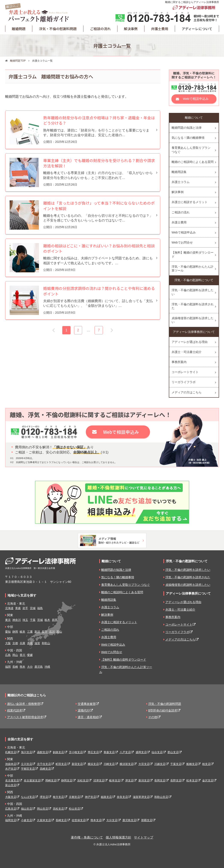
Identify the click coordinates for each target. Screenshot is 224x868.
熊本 (22, 667)
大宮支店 (144, 764)
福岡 (8, 667)
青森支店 (109, 752)
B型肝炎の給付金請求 (163, 710)
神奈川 (17, 620)
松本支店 (192, 780)
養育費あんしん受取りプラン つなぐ (191, 150)
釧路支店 (58, 752)
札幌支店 (11, 752)
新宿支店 (77, 764)
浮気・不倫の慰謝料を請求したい (193, 292)
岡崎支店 (51, 780)
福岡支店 (11, 820)
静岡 (15, 632)
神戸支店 (90, 797)
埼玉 (25, 620)
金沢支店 (208, 780)
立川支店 (27, 764)
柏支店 (206, 764)
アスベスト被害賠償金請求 (25, 717)
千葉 (33, 620)
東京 (8, 620)
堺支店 (44, 797)
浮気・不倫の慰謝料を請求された (193, 306)
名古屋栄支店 (32, 780)
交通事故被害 (87, 704)
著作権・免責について (87, 837)
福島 (40, 608)
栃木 (47, 620)
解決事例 (131, 29)
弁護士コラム (181, 182)
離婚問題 (19, 29)
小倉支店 (27, 820)
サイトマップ (144, 837)
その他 (153, 717)
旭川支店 (27, 752)
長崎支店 (61, 820)
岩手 (25, 608)
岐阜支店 (115, 780)
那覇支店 (147, 820)
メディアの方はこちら (187, 392)
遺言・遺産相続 (88, 717)
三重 (30, 632)
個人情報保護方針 (119, 837)
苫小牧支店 (76, 752)
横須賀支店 (127, 764)
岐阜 (22, 632)
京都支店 (74, 797)
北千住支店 (44, 764)
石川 (52, 632)
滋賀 (37, 643)
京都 (15, 643)
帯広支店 (93, 752)
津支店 (129, 780)
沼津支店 (99, 780)
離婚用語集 (179, 172)
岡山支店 (43, 809)
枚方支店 (58, 797)
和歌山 (46, 643)
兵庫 (22, 643)
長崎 (15, 667)
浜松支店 (83, 780)
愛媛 (30, 655)
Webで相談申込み (196, 99)
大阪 (8, 643)
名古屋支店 (12, 780)
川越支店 (160, 764)
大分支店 (112, 820)
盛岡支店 (141, 752)
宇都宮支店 (28, 769)
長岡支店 (160, 780)
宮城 (33, 608)
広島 (8, 655)
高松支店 (58, 809)
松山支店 (74, 809)
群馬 (55, 620)
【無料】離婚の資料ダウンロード (193, 254)
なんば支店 (28, 797)
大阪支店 (11, 797)
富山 (59, 632)
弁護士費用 (160, 29)
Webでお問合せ (182, 242)
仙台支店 (157, 752)
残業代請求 (15, 710)
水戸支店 (11, 769)
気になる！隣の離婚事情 (188, 138)
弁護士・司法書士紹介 (187, 352)
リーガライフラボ (184, 382)
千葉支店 (176, 764)
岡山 (15, 655)
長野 (45, 632)
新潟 (37, 632)
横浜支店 (93, 764)
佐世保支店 (79, 820)
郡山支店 (173, 752)
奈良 (30, 643)
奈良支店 (122, 797)
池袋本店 (11, 764)
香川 (22, 655)
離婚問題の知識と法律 (187, 128)
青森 (18, 608)
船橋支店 (192, 764)
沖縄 (47, 667)
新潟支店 (144, 780)
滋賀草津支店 (141, 797)
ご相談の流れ (100, 29)
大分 (30, 667)
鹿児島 (39, 667)
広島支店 (11, 809)
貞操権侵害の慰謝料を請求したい (193, 320)
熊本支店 (96, 820)
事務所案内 (179, 362)
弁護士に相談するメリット (190, 202)
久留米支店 (44, 820)
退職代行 (84, 710)
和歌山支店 (161, 797)
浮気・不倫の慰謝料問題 (58, 29)
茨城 (40, 620)
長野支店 (176, 780)
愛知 (8, 632)
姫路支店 (106, 797)
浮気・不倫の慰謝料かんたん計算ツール (193, 269)
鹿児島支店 (129, 820)
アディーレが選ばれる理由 (190, 342)
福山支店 (27, 809)
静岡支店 (67, 780)
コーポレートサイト (185, 372)
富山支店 (11, 785)
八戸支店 (125, 752)
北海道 (9, 608)
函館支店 (43, 752)
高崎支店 (45, 769)
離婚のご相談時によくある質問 (193, 162)
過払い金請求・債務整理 (24, 704)
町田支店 (61, 764)
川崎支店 (109, 764)
